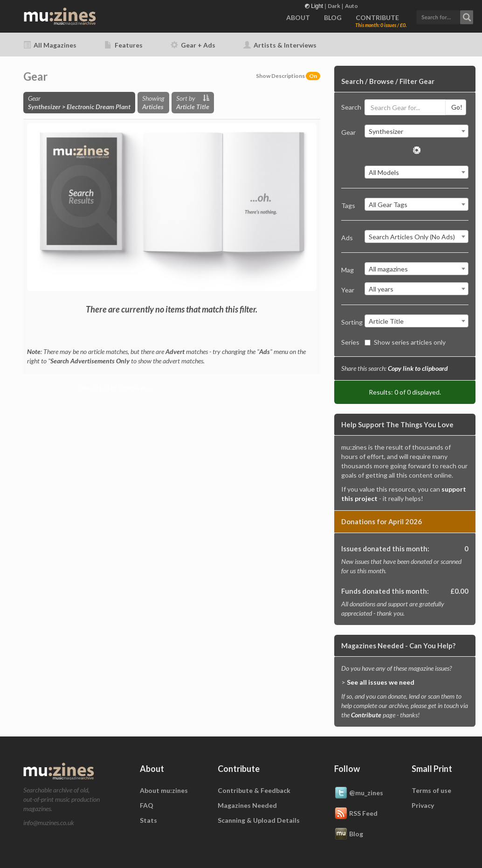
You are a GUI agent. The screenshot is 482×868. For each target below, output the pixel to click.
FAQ (147, 805)
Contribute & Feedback (254, 790)
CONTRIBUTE (377, 17)
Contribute (366, 715)
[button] (445, 16)
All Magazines (50, 45)
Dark (334, 6)
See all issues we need (381, 682)
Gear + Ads (193, 45)
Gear (348, 132)
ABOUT (298, 17)
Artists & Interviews (280, 45)
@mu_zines (359, 793)
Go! (457, 107)
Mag (348, 270)
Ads (347, 238)
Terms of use (431, 790)
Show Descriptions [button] (288, 76)
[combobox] (417, 131)
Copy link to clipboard (418, 368)
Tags (348, 205)
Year (348, 290)
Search (350, 107)
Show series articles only (405, 342)
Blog (349, 834)
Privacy (423, 805)
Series (350, 342)
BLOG (333, 17)
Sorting (350, 322)
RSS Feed (356, 814)
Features (124, 45)
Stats (148, 820)
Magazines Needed (247, 805)
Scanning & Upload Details (259, 820)
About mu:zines (164, 790)
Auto (351, 6)
